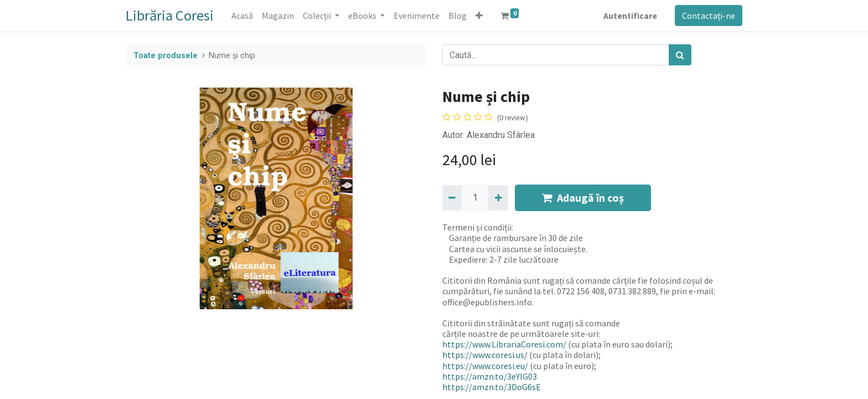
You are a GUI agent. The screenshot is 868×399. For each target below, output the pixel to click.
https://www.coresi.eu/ (485, 366)
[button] (480, 16)
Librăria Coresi (171, 15)
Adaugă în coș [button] (583, 198)
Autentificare (629, 16)
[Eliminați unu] (452, 198)
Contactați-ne (707, 16)
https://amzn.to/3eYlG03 (490, 376)
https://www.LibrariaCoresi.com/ (504, 344)
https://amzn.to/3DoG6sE (492, 387)
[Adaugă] (498, 198)
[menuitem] (243, 16)
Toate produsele (166, 56)
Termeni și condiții (477, 227)
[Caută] (680, 55)
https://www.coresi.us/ (485, 355)
